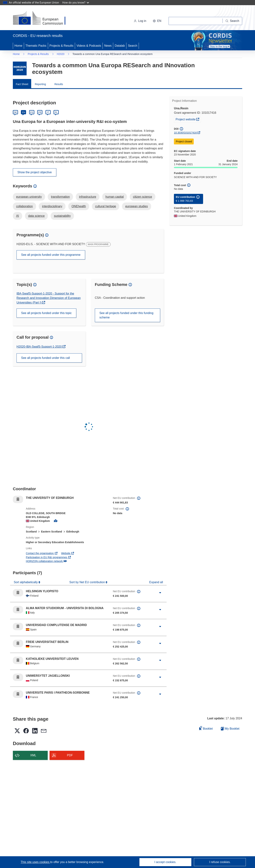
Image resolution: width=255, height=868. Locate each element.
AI (18, 216)
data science (37, 216)
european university (29, 197)
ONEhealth (79, 206)
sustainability (62, 216)
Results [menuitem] (59, 84)
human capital (115, 197)
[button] (157, 21)
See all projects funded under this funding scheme (126, 315)
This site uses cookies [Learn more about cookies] (35, 862)
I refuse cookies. (220, 862)
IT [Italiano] (48, 112)
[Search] (232, 21)
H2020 (61, 54)
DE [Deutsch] (16, 112)
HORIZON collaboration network (46, 561)
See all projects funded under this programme (51, 255)
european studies (137, 206)
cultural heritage (106, 206)
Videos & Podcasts (89, 46)
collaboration (24, 206)
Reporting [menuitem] (40, 84)
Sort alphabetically (26, 582)
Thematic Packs (36, 46)
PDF (70, 755)
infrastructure (88, 197)
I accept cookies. (165, 862)
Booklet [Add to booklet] (206, 728)
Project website (188, 119)
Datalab (120, 46)
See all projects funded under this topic (46, 313)
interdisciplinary (52, 206)
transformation (60, 197)
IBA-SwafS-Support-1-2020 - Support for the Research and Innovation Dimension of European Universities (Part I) (49, 298)
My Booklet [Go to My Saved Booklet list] (230, 729)
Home (18, 46)
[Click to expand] (160, 593)
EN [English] (24, 112)
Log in (140, 21)
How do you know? (76, 2)
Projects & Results (62, 46)
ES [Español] (32, 112)
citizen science (143, 197)
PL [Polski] (56, 112)
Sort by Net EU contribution (88, 582)
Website (68, 553)
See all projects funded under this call (45, 358)
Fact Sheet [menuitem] (22, 84)
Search (133, 46)
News (108, 46)
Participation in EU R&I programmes (48, 557)
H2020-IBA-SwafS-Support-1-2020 (40, 347)
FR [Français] (40, 112)
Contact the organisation (42, 553)
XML (33, 755)
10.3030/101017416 (185, 133)
